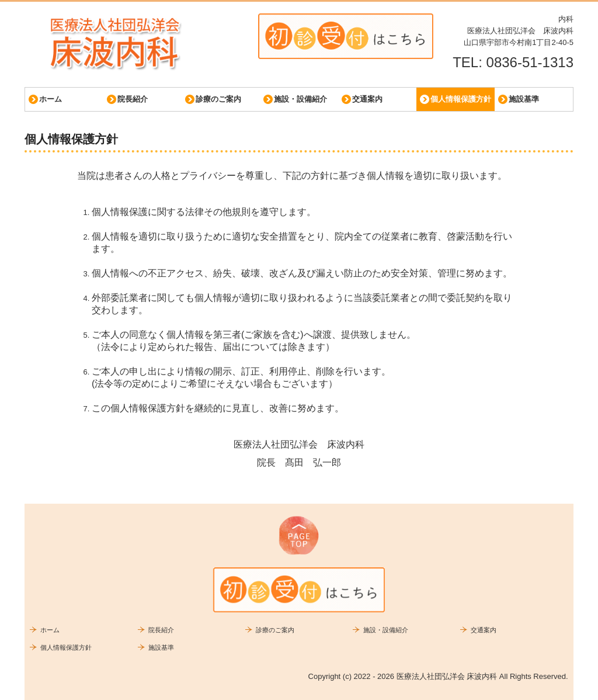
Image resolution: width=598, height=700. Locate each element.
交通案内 (367, 99)
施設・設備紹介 (300, 99)
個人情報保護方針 (461, 99)
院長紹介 (133, 99)
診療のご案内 (218, 99)
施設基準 (524, 99)
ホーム (51, 99)
